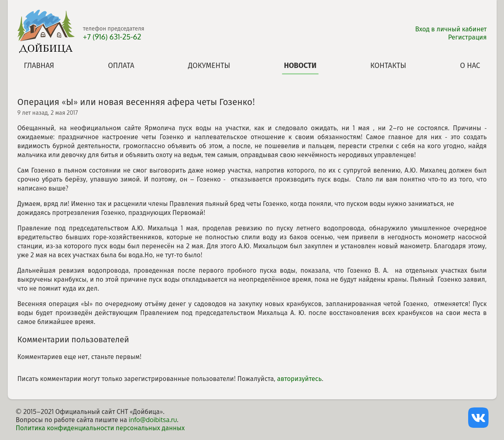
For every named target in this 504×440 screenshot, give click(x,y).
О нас (470, 65)
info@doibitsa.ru (153, 420)
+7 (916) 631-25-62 (112, 37)
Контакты (388, 65)
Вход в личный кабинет (451, 29)
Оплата (121, 65)
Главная (39, 65)
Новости (300, 65)
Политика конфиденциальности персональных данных (100, 428)
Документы (209, 65)
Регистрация (468, 37)
